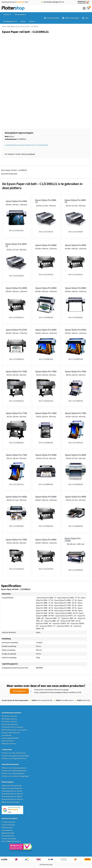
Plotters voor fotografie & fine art (14, 759)
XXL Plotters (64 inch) (10, 724)
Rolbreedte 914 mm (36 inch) (12, 799)
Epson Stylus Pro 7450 (76, 413)
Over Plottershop (8, 825)
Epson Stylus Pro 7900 (16, 540)
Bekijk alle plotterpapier (11, 802)
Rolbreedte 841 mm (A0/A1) (12, 797)
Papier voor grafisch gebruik (12, 788)
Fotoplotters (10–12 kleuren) (12, 727)
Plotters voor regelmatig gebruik (14, 771)
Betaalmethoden (8, 833)
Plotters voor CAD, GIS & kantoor (14, 753)
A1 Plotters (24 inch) (9, 722)
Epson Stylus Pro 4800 (16, 497)
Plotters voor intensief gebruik (13, 773)
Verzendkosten (7, 830)
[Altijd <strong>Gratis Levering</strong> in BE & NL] (42, 2)
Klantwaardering (8, 836)
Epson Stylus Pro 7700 (16, 413)
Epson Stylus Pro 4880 (76, 455)
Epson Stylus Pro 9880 (46, 288)
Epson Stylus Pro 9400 (16, 201)
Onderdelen (11, 26)
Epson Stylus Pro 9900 (46, 245)
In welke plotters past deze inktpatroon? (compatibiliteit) (26, 145)
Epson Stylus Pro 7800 (46, 413)
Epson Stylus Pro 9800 (76, 288)
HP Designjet (7, 735)
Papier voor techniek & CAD (12, 786)
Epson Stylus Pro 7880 (76, 372)
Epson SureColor (8, 741)
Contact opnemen (8, 822)
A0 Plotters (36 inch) (9, 716)
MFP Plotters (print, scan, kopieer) (14, 730)
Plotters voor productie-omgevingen (15, 776)
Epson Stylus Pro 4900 (46, 455)
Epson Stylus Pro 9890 (16, 288)
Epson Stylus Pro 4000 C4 (46, 201)
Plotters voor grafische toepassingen (15, 756)
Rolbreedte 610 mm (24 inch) (12, 794)
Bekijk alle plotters (9, 744)
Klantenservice (7, 828)
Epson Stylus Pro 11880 (73, 540)
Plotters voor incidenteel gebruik (14, 768)
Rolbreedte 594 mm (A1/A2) (12, 791)
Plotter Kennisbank (9, 839)
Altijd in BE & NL (54, 2)
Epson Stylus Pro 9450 (46, 330)
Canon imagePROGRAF (10, 738)
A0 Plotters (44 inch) (9, 719)
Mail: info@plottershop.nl (11, 841)
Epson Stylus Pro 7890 (16, 372)
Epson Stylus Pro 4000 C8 (75, 201)
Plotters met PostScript (11, 733)
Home (4, 26)
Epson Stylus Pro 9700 (16, 330)
